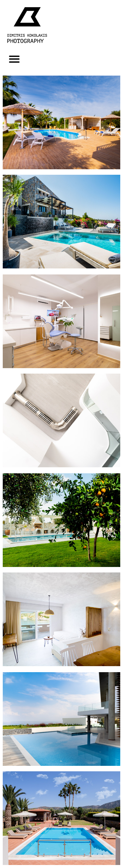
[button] (14, 59)
